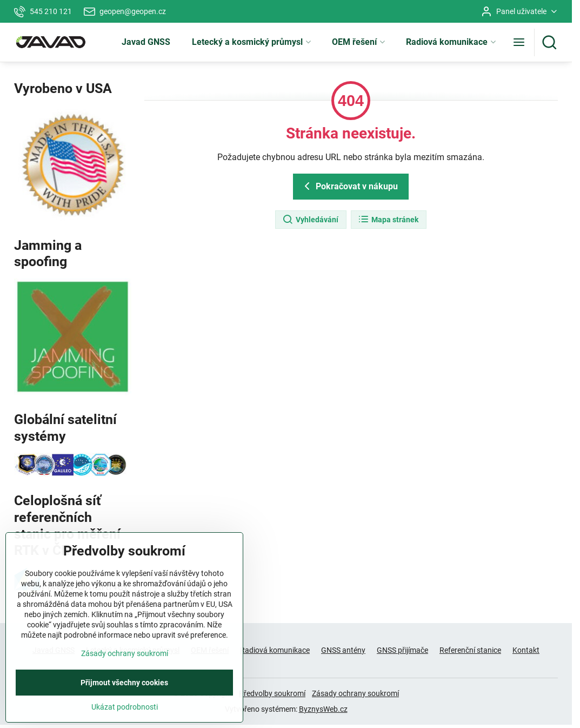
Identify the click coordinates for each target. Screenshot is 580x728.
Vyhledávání (310, 220)
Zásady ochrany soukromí (355, 693)
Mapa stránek (388, 220)
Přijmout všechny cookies (124, 710)
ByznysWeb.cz (323, 709)
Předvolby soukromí (272, 693)
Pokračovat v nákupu (349, 186)
